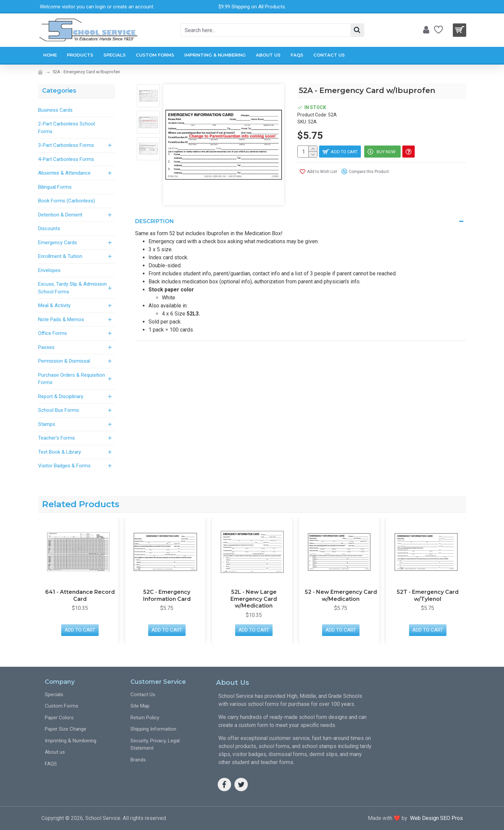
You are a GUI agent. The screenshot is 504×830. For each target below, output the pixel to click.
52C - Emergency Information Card (167, 595)
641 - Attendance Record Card (80, 595)
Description (155, 221)
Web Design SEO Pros (435, 818)
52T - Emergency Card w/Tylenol (428, 595)
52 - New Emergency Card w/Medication (341, 595)
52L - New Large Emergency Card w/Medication (254, 599)
